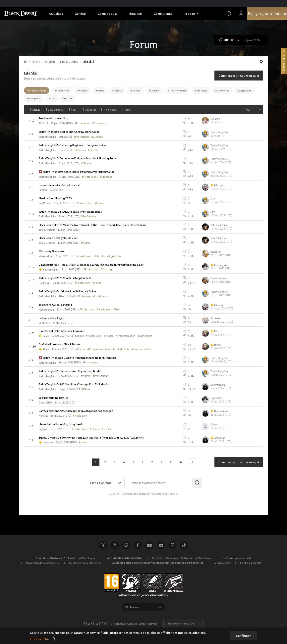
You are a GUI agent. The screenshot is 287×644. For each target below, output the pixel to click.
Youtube (149, 545)
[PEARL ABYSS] (95, 623)
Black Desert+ (172, 545)
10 (180, 462)
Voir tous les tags (37, 90)
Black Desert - (182, 623)
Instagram (115, 545)
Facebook (138, 545)
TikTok (184, 545)
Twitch (126, 545)
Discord (161, 545)
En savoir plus (40, 639)
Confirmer (243, 636)
